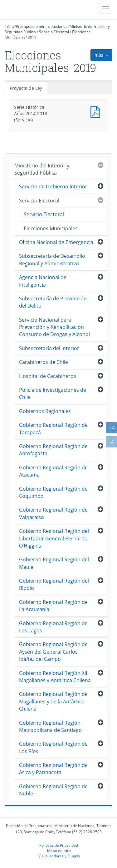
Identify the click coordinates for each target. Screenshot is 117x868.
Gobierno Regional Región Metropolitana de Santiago (50, 726)
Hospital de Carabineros (48, 376)
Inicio (9, 26)
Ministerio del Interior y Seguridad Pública (42, 169)
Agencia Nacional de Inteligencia (43, 281)
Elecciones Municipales (51, 228)
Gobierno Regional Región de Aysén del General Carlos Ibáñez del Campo (53, 652)
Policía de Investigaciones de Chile (53, 393)
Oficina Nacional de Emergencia (56, 242)
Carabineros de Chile (44, 362)
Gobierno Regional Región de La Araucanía (53, 606)
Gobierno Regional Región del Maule (54, 563)
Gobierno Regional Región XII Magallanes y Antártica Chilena (55, 677)
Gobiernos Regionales (45, 411)
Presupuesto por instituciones (42, 26)
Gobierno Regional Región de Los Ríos (53, 747)
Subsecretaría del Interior (49, 348)
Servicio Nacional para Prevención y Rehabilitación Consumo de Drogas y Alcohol (54, 327)
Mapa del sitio (59, 850)
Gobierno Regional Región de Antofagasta (53, 450)
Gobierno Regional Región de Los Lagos (53, 627)
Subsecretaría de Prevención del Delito (53, 302)
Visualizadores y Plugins (59, 856)
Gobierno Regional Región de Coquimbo (53, 492)
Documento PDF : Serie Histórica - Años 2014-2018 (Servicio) (97, 111)
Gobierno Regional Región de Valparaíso (53, 513)
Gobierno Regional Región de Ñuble (53, 790)
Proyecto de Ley (26, 88)
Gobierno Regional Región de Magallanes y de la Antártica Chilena (53, 701)
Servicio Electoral (54, 32)
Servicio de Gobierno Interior (53, 186)
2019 (32, 37)
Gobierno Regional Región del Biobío (54, 584)
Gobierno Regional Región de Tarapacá (53, 429)
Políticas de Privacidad (59, 845)
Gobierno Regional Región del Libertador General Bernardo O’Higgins (54, 538)
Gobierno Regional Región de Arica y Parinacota (53, 769)
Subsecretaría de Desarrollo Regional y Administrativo (52, 260)
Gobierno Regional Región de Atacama (53, 471)
